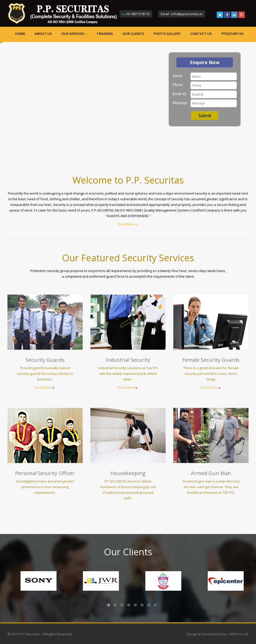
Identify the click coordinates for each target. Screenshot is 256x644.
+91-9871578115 (138, 14)
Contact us (201, 34)
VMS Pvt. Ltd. (239, 634)
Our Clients (133, 34)
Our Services (74, 34)
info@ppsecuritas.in (187, 14)
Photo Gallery (167, 34)
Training (105, 34)
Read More (128, 224)
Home (20, 34)
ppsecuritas (233, 34)
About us (43, 34)
